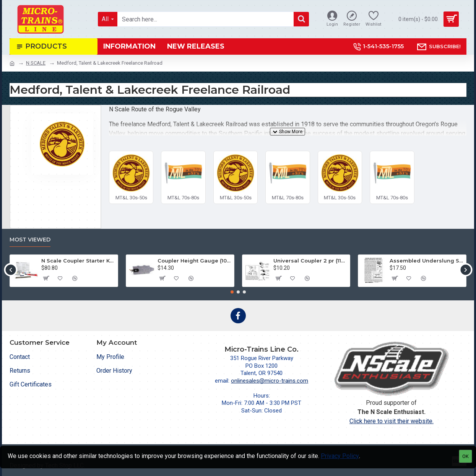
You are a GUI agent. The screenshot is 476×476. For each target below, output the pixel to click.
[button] (11, 270)
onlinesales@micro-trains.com (270, 381)
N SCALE (36, 63)
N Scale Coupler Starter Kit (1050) (78, 261)
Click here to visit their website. (392, 421)
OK (465, 456)
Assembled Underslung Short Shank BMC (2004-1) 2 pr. (426, 261)
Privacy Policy (340, 456)
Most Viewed (30, 240)
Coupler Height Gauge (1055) (194, 261)
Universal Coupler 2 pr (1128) (310, 261)
